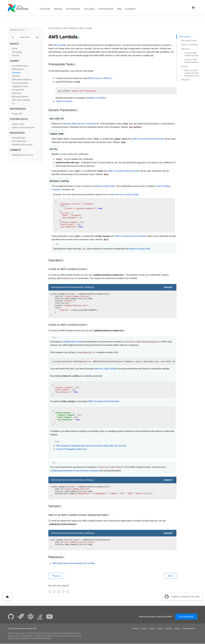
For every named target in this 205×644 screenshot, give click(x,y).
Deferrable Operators (22, 80)
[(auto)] (194, 8)
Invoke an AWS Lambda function (191, 61)
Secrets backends (20, 83)
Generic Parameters (190, 45)
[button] (18, 30)
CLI (13, 103)
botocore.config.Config (104, 186)
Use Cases (89, 9)
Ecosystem (130, 9)
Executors (16, 93)
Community (45, 9)
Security (16, 55)
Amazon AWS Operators (67, 28)
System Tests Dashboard (23, 127)
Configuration (18, 90)
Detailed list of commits (22, 155)
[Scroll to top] (7, 597)
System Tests (18, 124)
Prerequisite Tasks (189, 41)
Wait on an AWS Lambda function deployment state (192, 73)
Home (15, 49)
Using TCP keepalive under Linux (72, 449)
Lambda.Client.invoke (72, 342)
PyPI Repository (19, 141)
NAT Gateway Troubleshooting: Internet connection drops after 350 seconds (91, 446)
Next (170, 576)
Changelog (17, 52)
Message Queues (20, 97)
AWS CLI (108, 78)
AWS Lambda (86, 28)
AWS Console (94, 78)
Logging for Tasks (20, 86)
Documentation (73, 9)
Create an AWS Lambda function (191, 54)
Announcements (106, 9)
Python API (17, 114)
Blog (119, 9)
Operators (16, 73)
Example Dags (19, 138)
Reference (186, 80)
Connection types (20, 66)
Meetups (58, 9)
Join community (186, 617)
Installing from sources (22, 145)
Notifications (17, 69)
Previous (56, 576)
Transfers (16, 76)
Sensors (185, 66)
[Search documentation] (25, 37)
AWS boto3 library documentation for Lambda (74, 563)
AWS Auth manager (21, 100)
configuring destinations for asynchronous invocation (74, 471)
